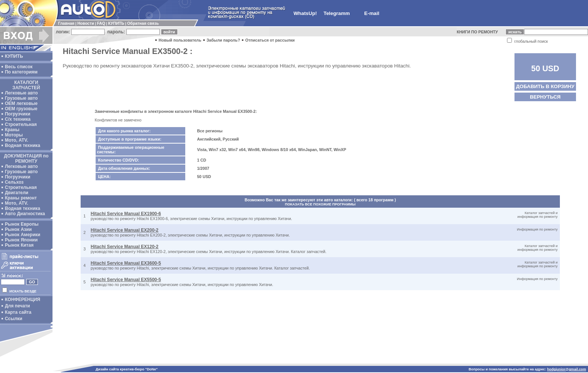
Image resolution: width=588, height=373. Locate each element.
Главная (66, 23)
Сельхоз (14, 182)
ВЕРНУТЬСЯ (545, 97)
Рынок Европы (22, 224)
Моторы (14, 135)
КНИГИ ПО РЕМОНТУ (477, 32)
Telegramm (337, 13)
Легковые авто (21, 93)
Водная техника (22, 145)
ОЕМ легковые (21, 103)
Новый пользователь (180, 40)
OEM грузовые (21, 109)
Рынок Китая (19, 245)
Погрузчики (18, 114)
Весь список (19, 67)
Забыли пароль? (223, 40)
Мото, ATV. (16, 140)
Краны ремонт (21, 198)
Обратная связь (143, 23)
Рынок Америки (22, 235)
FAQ (101, 23)
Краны (12, 130)
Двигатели (17, 193)
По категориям (21, 72)
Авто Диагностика (25, 214)
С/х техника (18, 119)
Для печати (17, 306)
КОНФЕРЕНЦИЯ (22, 300)
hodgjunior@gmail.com (567, 369)
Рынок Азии (18, 229)
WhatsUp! (305, 13)
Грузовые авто (21, 98)
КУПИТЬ (116, 23)
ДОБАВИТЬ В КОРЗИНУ (545, 86)
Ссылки (13, 319)
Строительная (21, 124)
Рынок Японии (21, 240)
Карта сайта (18, 312)
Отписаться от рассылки (270, 40)
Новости (86, 23)
